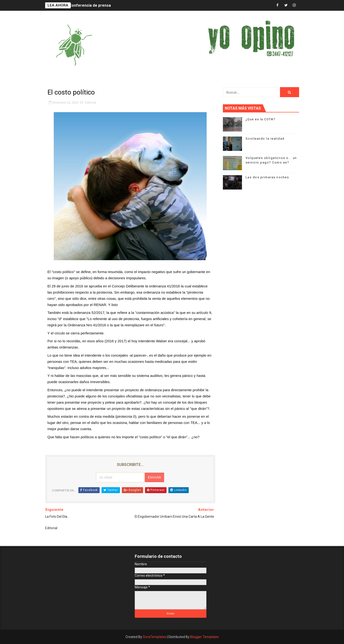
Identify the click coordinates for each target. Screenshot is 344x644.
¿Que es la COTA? (261, 119)
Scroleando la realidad (265, 139)
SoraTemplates (155, 637)
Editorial (90, 103)
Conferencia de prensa (90, 5)
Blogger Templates (204, 637)
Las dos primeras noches (267, 177)
